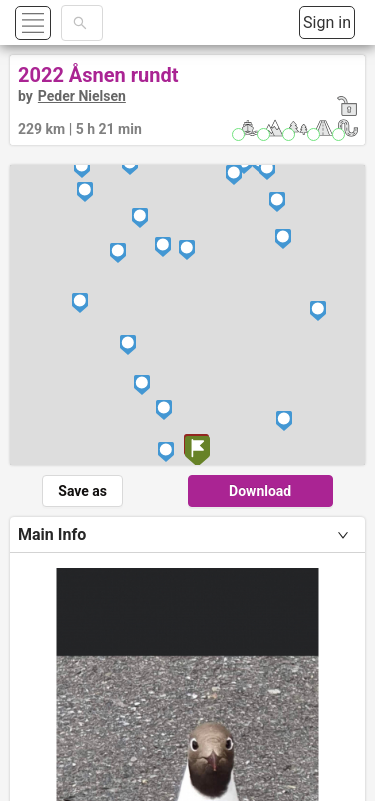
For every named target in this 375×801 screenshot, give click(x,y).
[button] (56, 22)
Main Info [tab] (52, 534)
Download (260, 491)
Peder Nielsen (82, 96)
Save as (82, 491)
